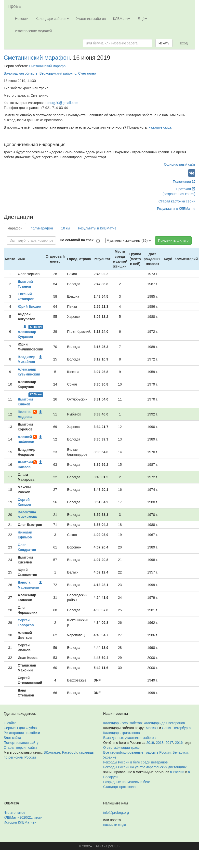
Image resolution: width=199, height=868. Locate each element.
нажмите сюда (160, 127)
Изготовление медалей (33, 31)
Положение (184, 182)
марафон (15, 228)
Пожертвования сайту (21, 743)
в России (177, 772)
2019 (150, 743)
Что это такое (14, 813)
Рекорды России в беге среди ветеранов (136, 762)
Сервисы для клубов (20, 728)
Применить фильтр (173, 240)
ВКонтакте (52, 752)
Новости (22, 19)
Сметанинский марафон (37, 58)
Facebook (70, 752)
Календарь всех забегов (123, 723)
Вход (184, 43)
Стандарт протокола (119, 787)
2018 (160, 743)
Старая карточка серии (177, 201)
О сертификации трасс (121, 748)
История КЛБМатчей (20, 822)
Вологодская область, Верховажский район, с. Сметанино (50, 73)
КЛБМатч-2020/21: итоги (23, 817)
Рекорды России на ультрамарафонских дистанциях (145, 767)
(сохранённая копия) (179, 194)
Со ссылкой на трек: (77, 240)
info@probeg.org (116, 813)
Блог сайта (12, 738)
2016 (179, 743)
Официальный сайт (180, 164)
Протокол (186, 189)
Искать (164, 43)
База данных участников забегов (130, 738)
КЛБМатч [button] (122, 19)
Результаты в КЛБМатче (176, 209)
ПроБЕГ (16, 6)
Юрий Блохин (29, 307)
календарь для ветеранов (164, 723)
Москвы (152, 728)
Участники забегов (91, 19)
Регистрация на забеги (22, 733)
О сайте (10, 723)
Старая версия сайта (20, 748)
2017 (169, 743)
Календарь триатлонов (122, 733)
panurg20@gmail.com (61, 103)
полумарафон (42, 228)
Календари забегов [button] (52, 19)
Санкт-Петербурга (176, 728)
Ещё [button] (142, 19)
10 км (65, 228)
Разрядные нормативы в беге (127, 782)
